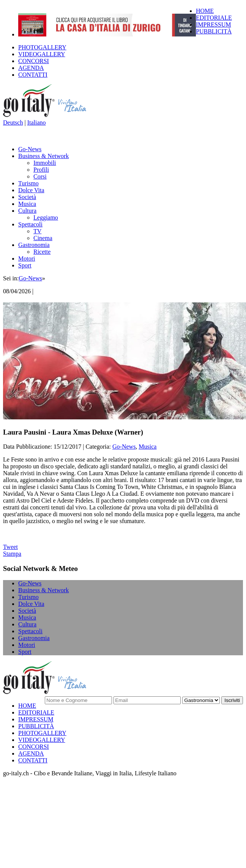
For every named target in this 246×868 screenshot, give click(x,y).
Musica (27, 204)
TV (37, 231)
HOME (205, 11)
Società (27, 197)
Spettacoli (30, 224)
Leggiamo (46, 217)
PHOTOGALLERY (42, 47)
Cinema (43, 238)
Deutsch (13, 123)
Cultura (27, 211)
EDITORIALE (214, 18)
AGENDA (31, 68)
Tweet (10, 547)
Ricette (42, 252)
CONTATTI (33, 75)
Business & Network (43, 156)
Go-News (30, 149)
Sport (25, 265)
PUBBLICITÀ (214, 31)
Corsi (40, 176)
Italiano (37, 123)
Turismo (28, 183)
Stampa (12, 554)
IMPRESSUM (213, 25)
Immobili (45, 163)
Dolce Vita (31, 190)
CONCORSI (34, 61)
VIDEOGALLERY (42, 54)
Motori (27, 259)
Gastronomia (34, 245)
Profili (41, 170)
